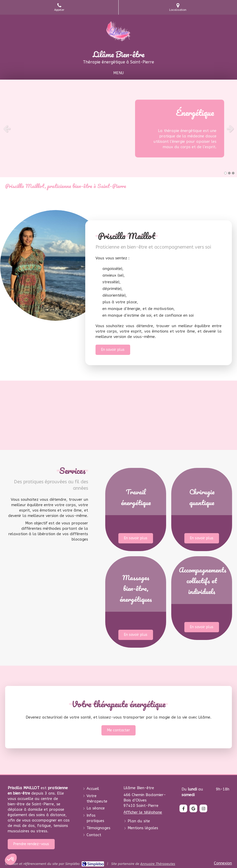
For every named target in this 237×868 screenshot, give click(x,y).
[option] (119, 128)
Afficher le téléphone (143, 812)
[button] (166, 510)
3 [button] (233, 173)
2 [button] (229, 173)
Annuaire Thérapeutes (158, 864)
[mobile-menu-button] (119, 73)
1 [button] (225, 173)
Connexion (223, 863)
